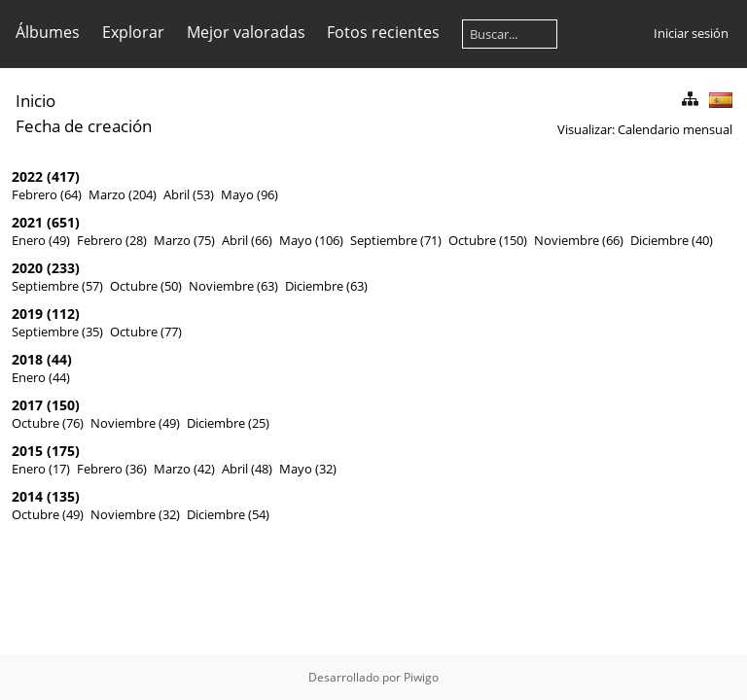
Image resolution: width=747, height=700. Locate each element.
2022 (27, 176)
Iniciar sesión (691, 33)
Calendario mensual (675, 129)
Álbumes (48, 32)
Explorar (133, 32)
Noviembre (567, 240)
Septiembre (384, 240)
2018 (27, 359)
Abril (177, 194)
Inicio (36, 101)
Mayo (237, 194)
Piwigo (421, 677)
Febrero (35, 194)
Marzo (107, 194)
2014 (27, 496)
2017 (27, 405)
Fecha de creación (84, 126)
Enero (29, 240)
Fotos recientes (383, 32)
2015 (27, 451)
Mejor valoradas (246, 32)
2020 (27, 268)
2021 (27, 222)
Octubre (472, 240)
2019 (27, 314)
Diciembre (659, 240)
